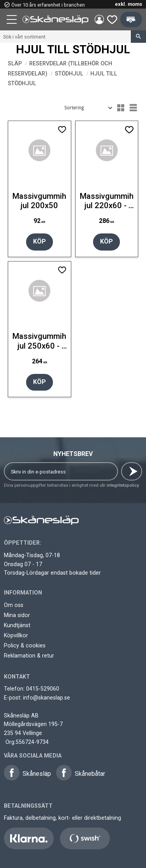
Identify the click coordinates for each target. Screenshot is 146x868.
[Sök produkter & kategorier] (65, 37)
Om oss (14, 605)
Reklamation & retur (29, 656)
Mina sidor (17, 615)
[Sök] (138, 37)
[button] (12, 21)
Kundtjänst (17, 625)
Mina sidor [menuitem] (99, 19)
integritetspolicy (123, 485)
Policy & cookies (25, 645)
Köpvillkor (16, 635)
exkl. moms (128, 4)
